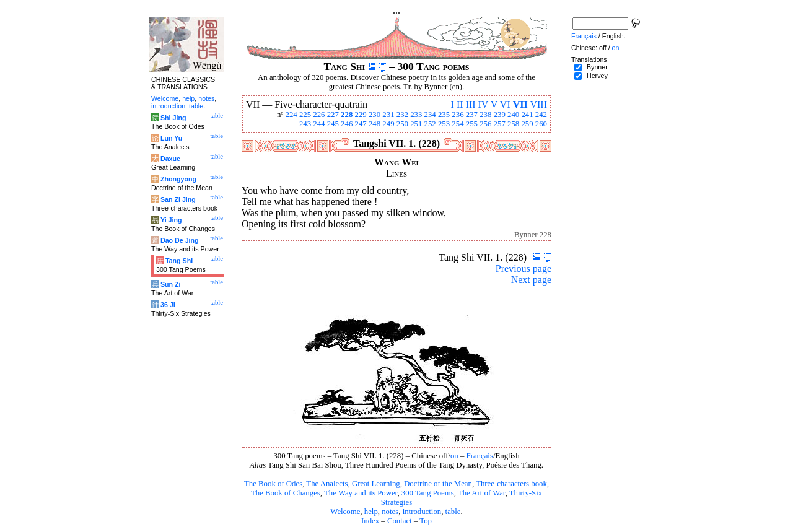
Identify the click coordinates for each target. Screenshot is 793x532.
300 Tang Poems (428, 493)
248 (375, 124)
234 (430, 115)
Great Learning (376, 484)
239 (500, 115)
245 (333, 124)
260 (541, 124)
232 (402, 115)
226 (319, 115)
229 (361, 115)
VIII (538, 104)
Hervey (597, 76)
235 (444, 115)
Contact (400, 521)
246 (347, 124)
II (460, 104)
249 (388, 124)
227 (333, 115)
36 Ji (168, 305)
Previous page (524, 268)
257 (500, 124)
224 (291, 115)
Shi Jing (173, 118)
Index (370, 521)
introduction (422, 512)
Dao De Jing (180, 240)
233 (416, 115)
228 (347, 115)
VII (520, 104)
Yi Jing (171, 220)
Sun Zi (171, 284)
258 (513, 124)
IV (484, 104)
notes (390, 512)
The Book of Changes (286, 493)
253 (444, 124)
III (471, 104)
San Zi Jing (178, 199)
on (454, 456)
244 (319, 124)
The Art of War (482, 493)
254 (458, 124)
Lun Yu (171, 138)
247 (361, 124)
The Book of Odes (273, 484)
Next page (531, 280)
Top (426, 521)
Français (480, 456)
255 (472, 124)
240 (513, 115)
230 (375, 115)
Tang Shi (179, 261)
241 (527, 115)
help (371, 512)
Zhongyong (178, 179)
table (453, 512)
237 (472, 115)
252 (430, 124)
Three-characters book (511, 484)
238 (485, 115)
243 (305, 124)
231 (388, 115)
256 (485, 124)
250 (402, 124)
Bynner (597, 67)
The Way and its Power (361, 493)
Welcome (345, 512)
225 (305, 115)
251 (416, 124)
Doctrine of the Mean (438, 484)
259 (527, 124)
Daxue (170, 159)
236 (458, 115)
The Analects (327, 484)
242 (541, 115)
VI (505, 104)
